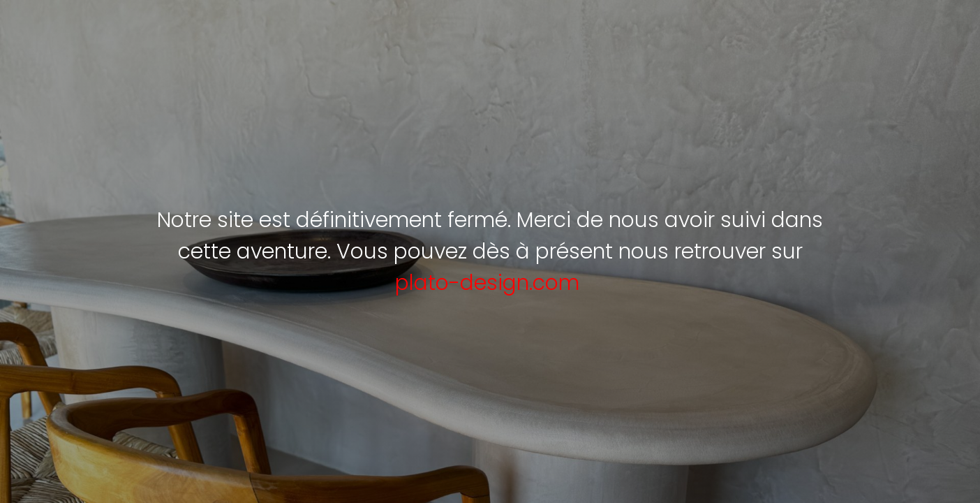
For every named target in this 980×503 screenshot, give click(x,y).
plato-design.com (487, 283)
